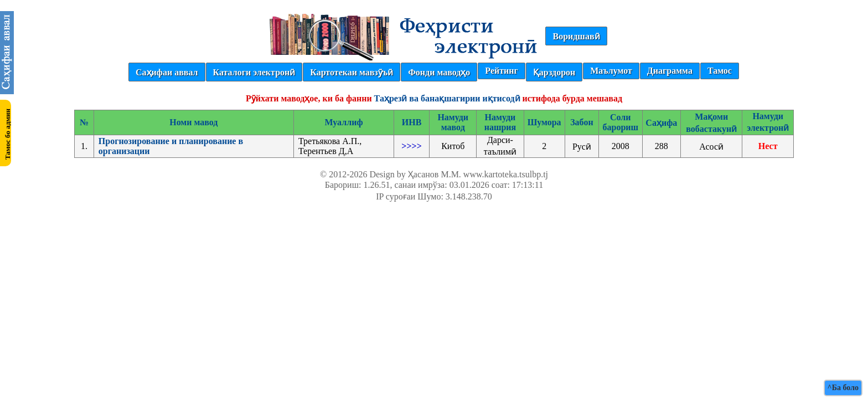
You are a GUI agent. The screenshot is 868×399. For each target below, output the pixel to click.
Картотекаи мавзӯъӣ (352, 72)
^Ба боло (843, 388)
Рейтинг (501, 71)
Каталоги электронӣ (254, 72)
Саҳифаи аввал (167, 72)
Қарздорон (554, 72)
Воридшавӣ (576, 36)
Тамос (720, 71)
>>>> (411, 146)
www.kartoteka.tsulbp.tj (506, 174)
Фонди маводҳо (439, 72)
